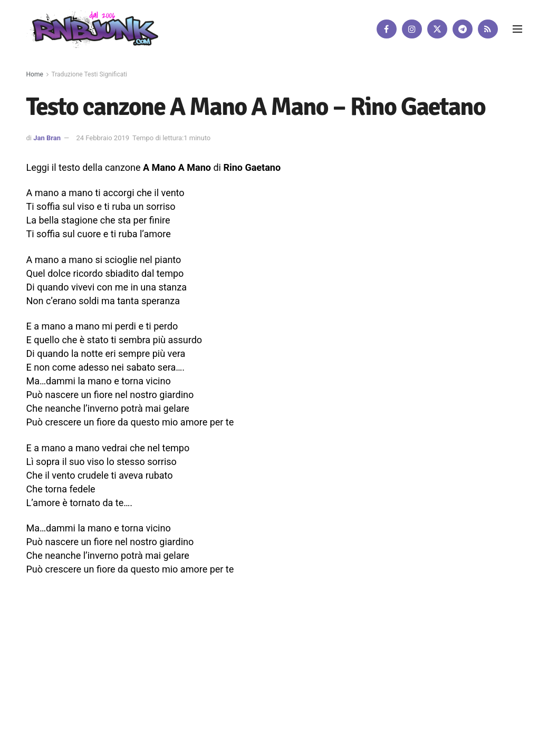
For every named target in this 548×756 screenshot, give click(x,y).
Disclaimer (217, 691)
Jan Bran (47, 138)
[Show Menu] (517, 29)
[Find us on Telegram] (463, 29)
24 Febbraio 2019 (103, 138)
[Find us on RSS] (488, 29)
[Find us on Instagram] (412, 29)
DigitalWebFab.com (54, 721)
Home (35, 74)
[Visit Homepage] (92, 29)
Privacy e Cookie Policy (279, 691)
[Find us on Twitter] (437, 29)
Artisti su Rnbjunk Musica (151, 691)
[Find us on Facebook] (387, 29)
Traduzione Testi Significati (90, 74)
